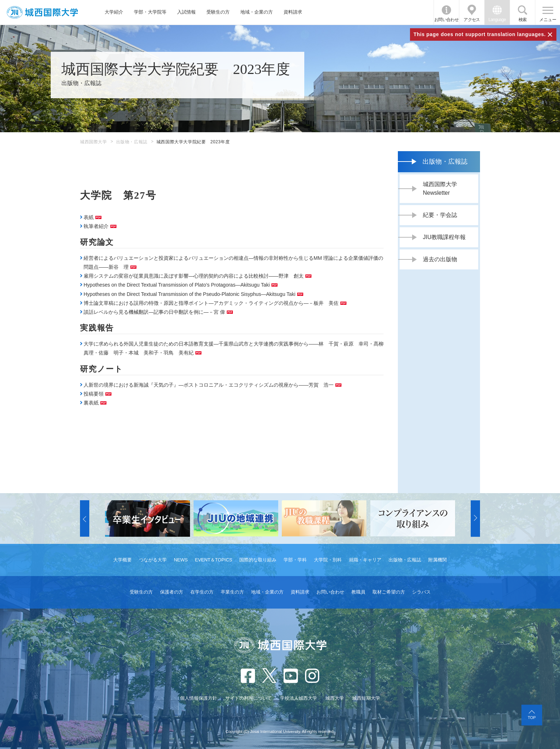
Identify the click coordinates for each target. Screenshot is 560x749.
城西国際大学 (94, 142)
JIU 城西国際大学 (42, 12)
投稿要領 (94, 394)
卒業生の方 (232, 592)
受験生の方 (218, 12)
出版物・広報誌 (132, 142)
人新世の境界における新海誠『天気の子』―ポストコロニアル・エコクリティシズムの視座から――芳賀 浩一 (209, 385)
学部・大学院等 (150, 12)
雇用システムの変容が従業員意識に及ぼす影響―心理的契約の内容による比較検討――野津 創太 (194, 276)
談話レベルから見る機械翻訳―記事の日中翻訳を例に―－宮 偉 (154, 312)
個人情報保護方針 (199, 698)
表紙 (89, 217)
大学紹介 (114, 12)
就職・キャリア (365, 560)
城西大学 (335, 698)
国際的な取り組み (258, 560)
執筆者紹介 (96, 226)
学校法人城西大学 (299, 698)
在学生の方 (202, 592)
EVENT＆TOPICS (214, 560)
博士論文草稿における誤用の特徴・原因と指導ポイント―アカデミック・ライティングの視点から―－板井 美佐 (211, 303)
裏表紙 (91, 403)
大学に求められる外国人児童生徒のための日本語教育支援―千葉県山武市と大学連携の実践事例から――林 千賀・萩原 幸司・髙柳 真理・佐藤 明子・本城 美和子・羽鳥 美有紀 (234, 348)
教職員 (358, 592)
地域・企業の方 (257, 12)
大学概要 (122, 560)
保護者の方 (172, 592)
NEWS (181, 560)
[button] (85, 519)
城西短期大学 (366, 698)
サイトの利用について (249, 698)
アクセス (472, 20)
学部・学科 (295, 560)
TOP (532, 718)
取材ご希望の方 (389, 592)
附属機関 (437, 560)
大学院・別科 (328, 560)
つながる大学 (153, 560)
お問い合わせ (446, 20)
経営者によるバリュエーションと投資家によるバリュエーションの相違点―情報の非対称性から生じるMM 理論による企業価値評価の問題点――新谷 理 (233, 262)
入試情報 (186, 12)
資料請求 (293, 12)
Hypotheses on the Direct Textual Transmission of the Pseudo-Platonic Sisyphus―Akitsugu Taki (189, 294)
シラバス (421, 592)
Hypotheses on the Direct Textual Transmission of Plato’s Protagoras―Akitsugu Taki (177, 285)
